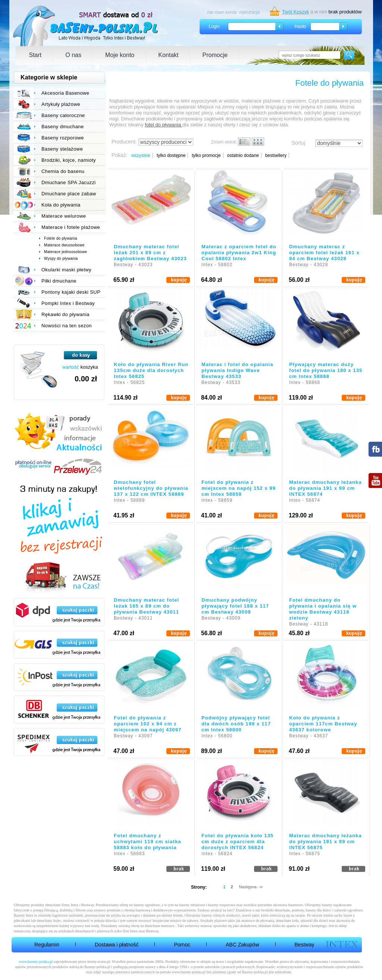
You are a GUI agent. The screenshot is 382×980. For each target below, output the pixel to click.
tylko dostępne (171, 155)
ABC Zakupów (242, 945)
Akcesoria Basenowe (65, 93)
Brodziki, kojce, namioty (69, 160)
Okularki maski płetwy (66, 270)
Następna (248, 887)
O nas (73, 55)
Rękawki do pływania (65, 314)
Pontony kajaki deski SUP (71, 292)
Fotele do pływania (61, 238)
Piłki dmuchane (59, 281)
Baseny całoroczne (63, 115)
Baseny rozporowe (63, 138)
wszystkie (141, 155)
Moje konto (120, 55)
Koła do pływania (61, 205)
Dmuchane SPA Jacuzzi (69, 182)
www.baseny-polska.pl (36, 962)
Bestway (305, 945)
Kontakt (168, 55)
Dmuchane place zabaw (69, 194)
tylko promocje (206, 155)
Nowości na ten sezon (67, 326)
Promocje (215, 55)
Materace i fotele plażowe (71, 227)
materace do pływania (258, 921)
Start (35, 55)
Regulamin (47, 945)
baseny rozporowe (222, 905)
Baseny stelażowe (62, 149)
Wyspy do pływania (61, 259)
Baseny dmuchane (63, 127)
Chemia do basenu (63, 171)
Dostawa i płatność (117, 945)
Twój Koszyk (295, 12)
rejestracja (249, 12)
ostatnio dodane (243, 155)
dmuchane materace (160, 926)
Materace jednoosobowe (65, 252)
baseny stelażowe (192, 905)
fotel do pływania (163, 125)
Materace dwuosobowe (64, 245)
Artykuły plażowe (61, 104)
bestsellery (276, 155)
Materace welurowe (64, 216)
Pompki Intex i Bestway (68, 303)
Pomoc (182, 945)
